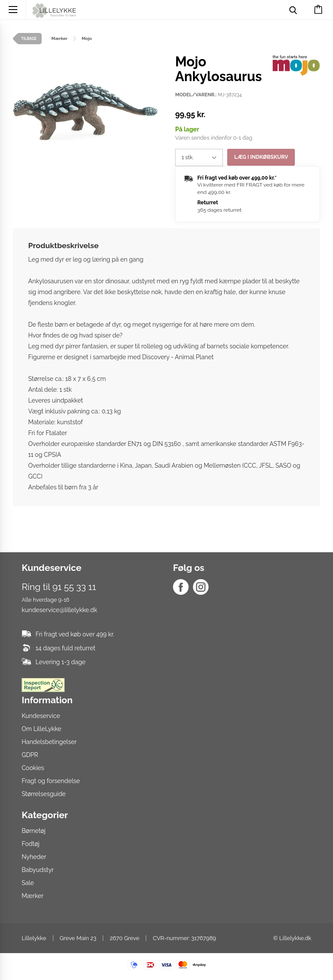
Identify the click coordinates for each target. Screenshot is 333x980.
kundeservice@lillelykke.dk (59, 610)
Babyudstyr (38, 870)
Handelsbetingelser (49, 742)
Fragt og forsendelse (51, 781)
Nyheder (34, 857)
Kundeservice (41, 716)
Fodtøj (31, 844)
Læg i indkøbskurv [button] (261, 157)
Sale (28, 883)
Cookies (33, 768)
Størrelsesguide (44, 794)
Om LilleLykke (41, 729)
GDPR (30, 755)
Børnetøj (34, 831)
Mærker (33, 896)
